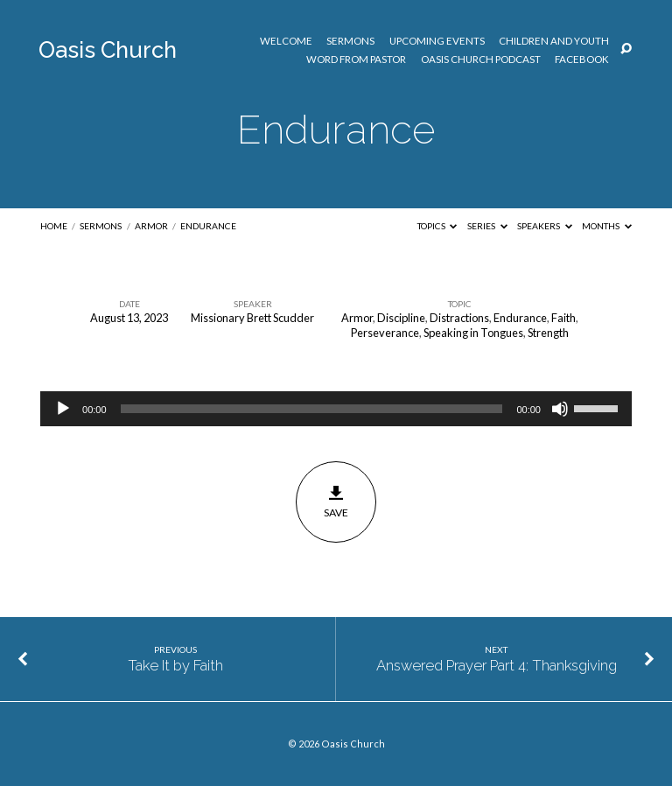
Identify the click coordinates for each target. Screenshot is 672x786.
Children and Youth (554, 41)
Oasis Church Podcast (481, 60)
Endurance (208, 226)
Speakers (545, 226)
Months (607, 226)
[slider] (312, 409)
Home (54, 226)
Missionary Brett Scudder (252, 318)
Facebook (582, 60)
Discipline (401, 318)
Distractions (459, 318)
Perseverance (385, 333)
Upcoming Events (437, 41)
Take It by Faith (175, 665)
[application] (336, 409)
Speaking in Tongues (473, 333)
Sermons (350, 41)
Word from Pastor (356, 60)
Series (487, 226)
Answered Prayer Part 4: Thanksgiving (497, 665)
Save (336, 502)
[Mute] (560, 409)
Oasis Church (108, 50)
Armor (151, 226)
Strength (548, 333)
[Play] (63, 409)
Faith (563, 318)
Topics (437, 226)
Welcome (286, 41)
